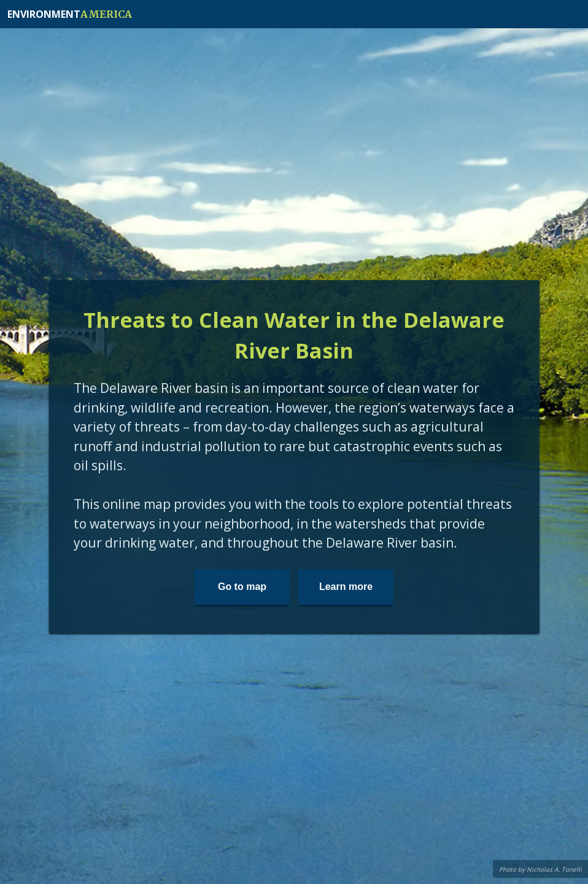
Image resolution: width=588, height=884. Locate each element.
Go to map (242, 587)
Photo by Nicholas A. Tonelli (540, 869)
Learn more (346, 587)
